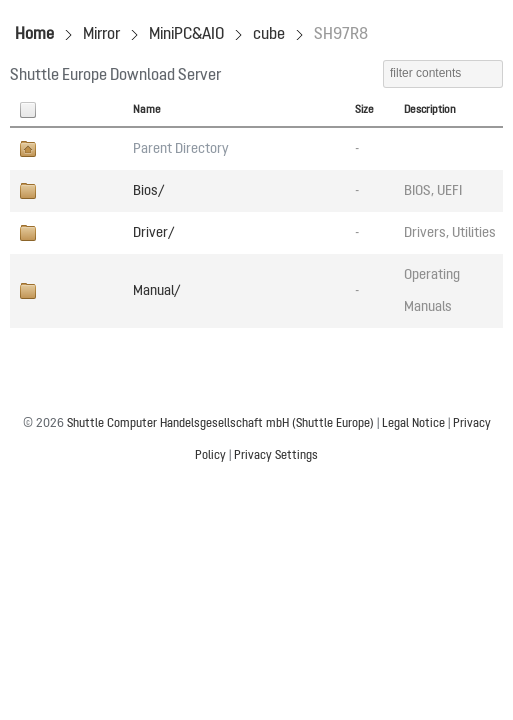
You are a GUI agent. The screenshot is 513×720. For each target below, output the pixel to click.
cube (269, 35)
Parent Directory (181, 149)
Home (34, 35)
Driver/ (153, 233)
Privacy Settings (276, 456)
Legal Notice (413, 424)
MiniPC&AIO (186, 35)
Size (364, 110)
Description (430, 110)
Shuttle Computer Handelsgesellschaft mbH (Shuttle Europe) (220, 424)
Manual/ (156, 291)
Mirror (101, 35)
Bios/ (148, 191)
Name (147, 110)
